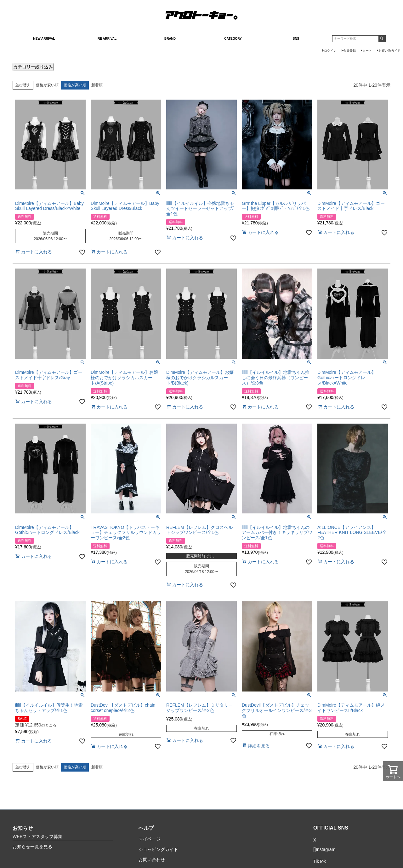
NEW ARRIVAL (44, 39)
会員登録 (349, 51)
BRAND (170, 39)
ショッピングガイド (158, 849)
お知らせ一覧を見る (32, 847)
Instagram (324, 850)
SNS (296, 39)
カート (367, 51)
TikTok (320, 862)
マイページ (150, 839)
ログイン (330, 51)
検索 (382, 39)
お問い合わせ (152, 859)
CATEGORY (233, 39)
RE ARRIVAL (107, 39)
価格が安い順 (47, 85)
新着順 (97, 85)
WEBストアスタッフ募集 (37, 836)
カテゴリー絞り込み (33, 67)
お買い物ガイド (389, 51)
